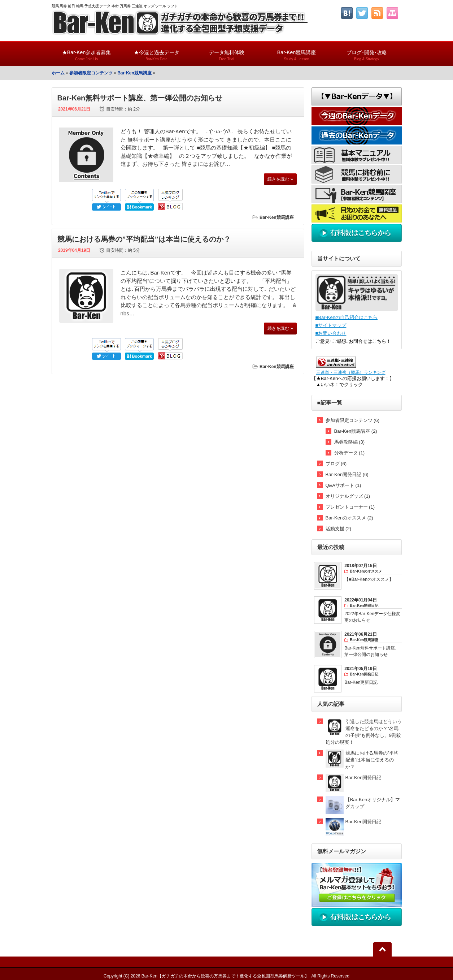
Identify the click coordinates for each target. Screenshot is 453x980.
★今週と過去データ (157, 52)
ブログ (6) (336, 464)
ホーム (58, 73)
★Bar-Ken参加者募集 (87, 52)
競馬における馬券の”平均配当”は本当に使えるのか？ (144, 239)
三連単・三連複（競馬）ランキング (351, 372)
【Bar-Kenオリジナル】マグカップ (373, 803)
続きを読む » (280, 179)
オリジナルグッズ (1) (348, 496)
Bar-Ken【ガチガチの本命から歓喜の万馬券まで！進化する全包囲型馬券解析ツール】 (225, 976)
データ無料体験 (227, 52)
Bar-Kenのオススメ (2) (349, 518)
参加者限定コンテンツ (91, 73)
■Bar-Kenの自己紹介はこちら (347, 317)
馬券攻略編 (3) (350, 442)
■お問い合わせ (331, 333)
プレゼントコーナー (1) (350, 507)
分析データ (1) (350, 453)
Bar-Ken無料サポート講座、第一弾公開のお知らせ (140, 98)
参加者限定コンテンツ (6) (353, 420)
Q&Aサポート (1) (343, 485)
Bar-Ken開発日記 (363, 778)
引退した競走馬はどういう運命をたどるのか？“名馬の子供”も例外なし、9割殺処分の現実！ (364, 732)
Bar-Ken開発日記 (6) (347, 474)
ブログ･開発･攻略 (367, 52)
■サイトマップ (331, 325)
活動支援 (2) (339, 529)
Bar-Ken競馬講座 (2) (356, 431)
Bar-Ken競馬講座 (297, 52)
